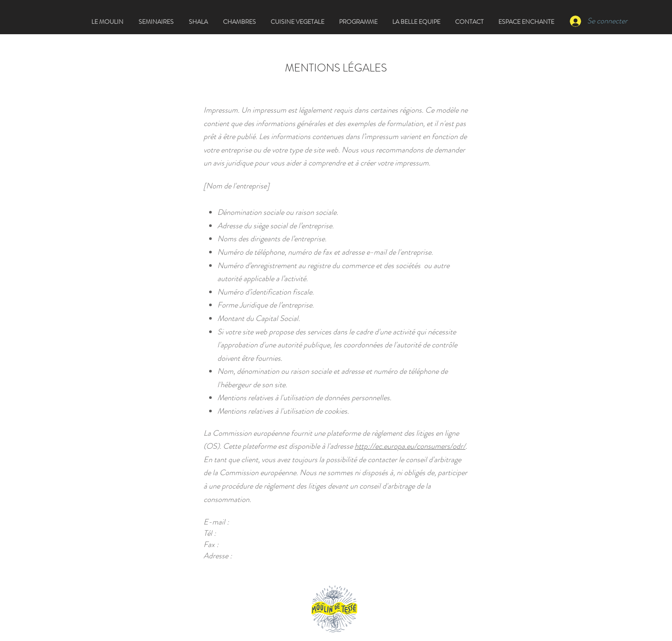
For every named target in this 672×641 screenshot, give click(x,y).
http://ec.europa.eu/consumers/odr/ (410, 446)
